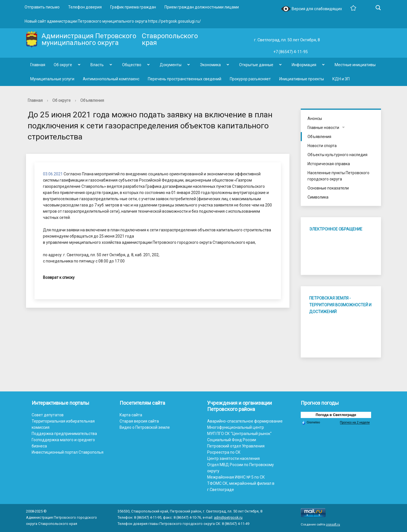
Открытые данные (256, 65)
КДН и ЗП (341, 79)
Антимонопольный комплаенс (111, 79)
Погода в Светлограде (336, 415)
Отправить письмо (42, 7)
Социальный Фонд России (232, 440)
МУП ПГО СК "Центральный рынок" (239, 434)
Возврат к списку (59, 277)
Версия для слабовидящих (311, 9)
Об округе (63, 65)
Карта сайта (131, 415)
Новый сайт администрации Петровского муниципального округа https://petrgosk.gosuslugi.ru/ (113, 21)
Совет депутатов (48, 415)
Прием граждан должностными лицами (202, 7)
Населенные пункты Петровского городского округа (338, 176)
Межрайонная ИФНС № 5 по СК (236, 477)
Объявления (92, 100)
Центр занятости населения (233, 458)
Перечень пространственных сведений (185, 79)
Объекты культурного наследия (337, 155)
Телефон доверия (85, 7)
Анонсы (315, 119)
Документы (171, 65)
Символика (318, 197)
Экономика (210, 65)
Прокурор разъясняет (250, 79)
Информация (304, 65)
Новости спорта (322, 146)
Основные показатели (328, 188)
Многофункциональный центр (236, 427)
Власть (97, 65)
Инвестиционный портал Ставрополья (68, 452)
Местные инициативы (355, 65)
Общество (132, 65)
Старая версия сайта (139, 421)
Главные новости (323, 128)
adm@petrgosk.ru (228, 517)
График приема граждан (133, 7)
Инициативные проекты (302, 79)
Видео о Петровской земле (145, 427)
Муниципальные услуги (52, 79)
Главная (38, 65)
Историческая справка (329, 164)
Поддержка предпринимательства (64, 434)
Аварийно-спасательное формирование (245, 421)
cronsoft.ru (333, 525)
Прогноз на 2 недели (355, 422)
